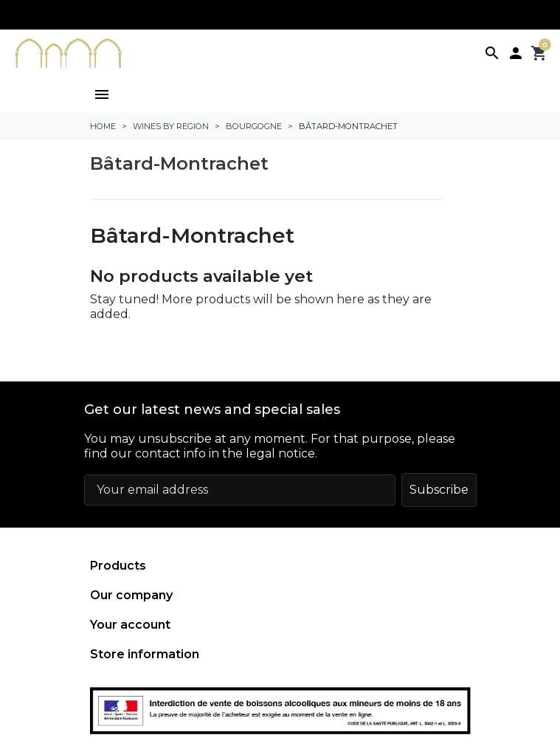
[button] (492, 53)
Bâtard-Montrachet (179, 163)
